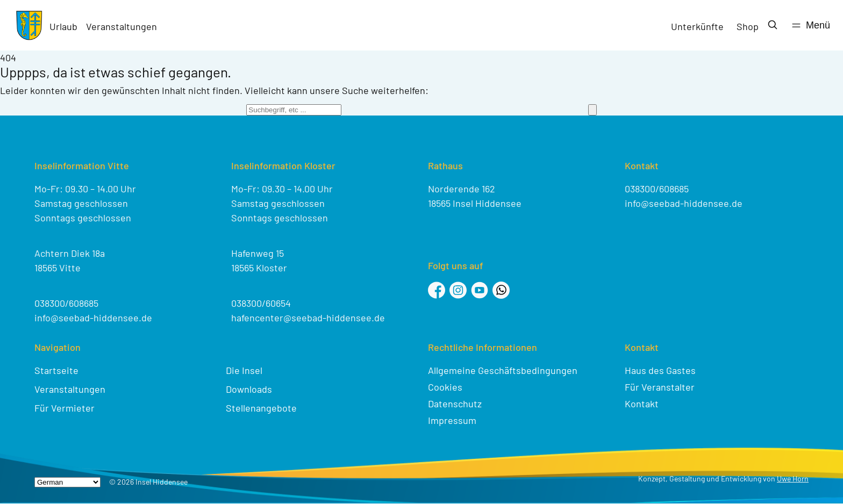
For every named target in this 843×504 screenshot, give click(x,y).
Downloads (249, 389)
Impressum (452, 420)
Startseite (56, 370)
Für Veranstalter (660, 387)
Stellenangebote (261, 408)
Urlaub (63, 26)
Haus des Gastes (660, 370)
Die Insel (244, 370)
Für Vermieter (65, 408)
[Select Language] (67, 482)
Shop (748, 26)
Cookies (445, 387)
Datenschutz (455, 404)
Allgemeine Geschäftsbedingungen (503, 370)
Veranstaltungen (122, 26)
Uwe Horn (793, 478)
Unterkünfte (697, 26)
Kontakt (642, 404)
